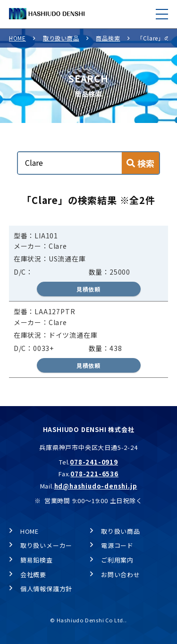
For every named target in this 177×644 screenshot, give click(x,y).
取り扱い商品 (61, 38)
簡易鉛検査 (37, 560)
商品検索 (108, 38)
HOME (17, 38)
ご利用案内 (117, 560)
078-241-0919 (94, 462)
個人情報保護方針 (46, 589)
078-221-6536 (94, 474)
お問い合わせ (121, 575)
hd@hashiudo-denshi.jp (96, 486)
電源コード (117, 545)
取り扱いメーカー (46, 545)
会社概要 (33, 575)
